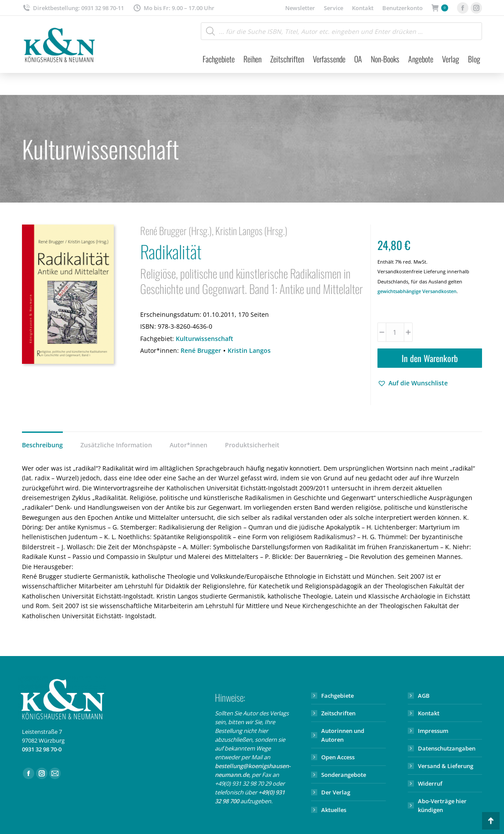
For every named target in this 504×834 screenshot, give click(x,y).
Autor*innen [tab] (189, 445)
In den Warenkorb (430, 358)
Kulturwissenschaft (205, 339)
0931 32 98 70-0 (42, 749)
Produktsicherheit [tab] (252, 445)
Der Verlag (336, 792)
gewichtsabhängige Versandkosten (417, 291)
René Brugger (201, 350)
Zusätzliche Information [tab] (116, 445)
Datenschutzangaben (447, 748)
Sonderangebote (344, 775)
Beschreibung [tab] (42, 445)
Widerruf (430, 783)
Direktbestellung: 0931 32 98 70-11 (73, 8)
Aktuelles (334, 810)
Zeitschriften (338, 713)
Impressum (433, 731)
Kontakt (429, 713)
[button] (413, 383)
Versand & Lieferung (446, 766)
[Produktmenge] (395, 332)
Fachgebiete (337, 696)
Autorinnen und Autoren (343, 735)
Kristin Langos (249, 350)
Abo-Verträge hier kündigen (442, 805)
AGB (424, 696)
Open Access (338, 757)
